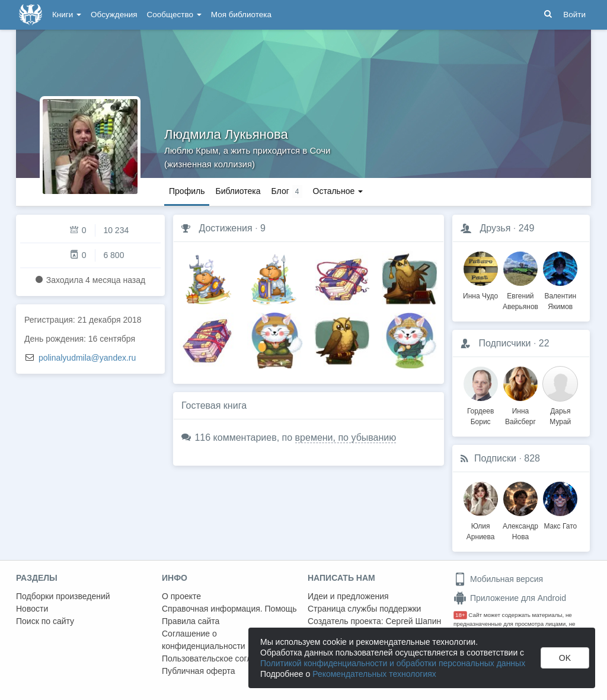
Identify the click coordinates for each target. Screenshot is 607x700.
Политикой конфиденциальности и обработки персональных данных (393, 663)
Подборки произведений (63, 596)
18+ (460, 615)
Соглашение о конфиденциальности (204, 640)
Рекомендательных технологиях (374, 674)
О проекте (181, 596)
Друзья (495, 228)
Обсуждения (114, 15)
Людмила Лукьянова (226, 134)
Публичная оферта (199, 671)
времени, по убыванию (346, 437)
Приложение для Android (510, 598)
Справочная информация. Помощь (229, 609)
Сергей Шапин (413, 621)
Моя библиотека (241, 15)
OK (565, 658)
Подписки (495, 458)
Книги (67, 15)
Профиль (187, 191)
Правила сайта (191, 621)
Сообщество (174, 15)
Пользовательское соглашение (222, 658)
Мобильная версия (498, 579)
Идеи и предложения (348, 596)
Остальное (338, 191)
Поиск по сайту (45, 621)
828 (532, 458)
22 (544, 343)
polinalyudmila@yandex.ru (87, 358)
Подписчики (504, 343)
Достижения (225, 228)
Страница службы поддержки (364, 609)
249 (527, 228)
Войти (574, 15)
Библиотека (238, 191)
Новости (32, 609)
